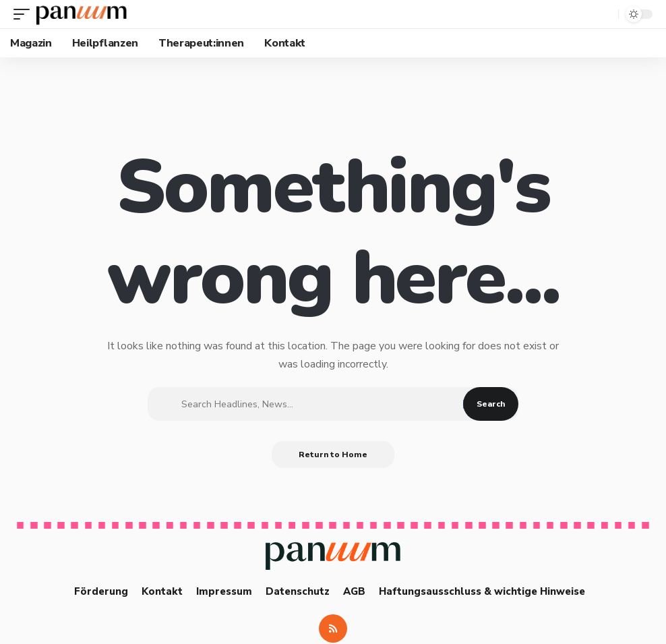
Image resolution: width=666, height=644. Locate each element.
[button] (25, 14)
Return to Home (333, 455)
